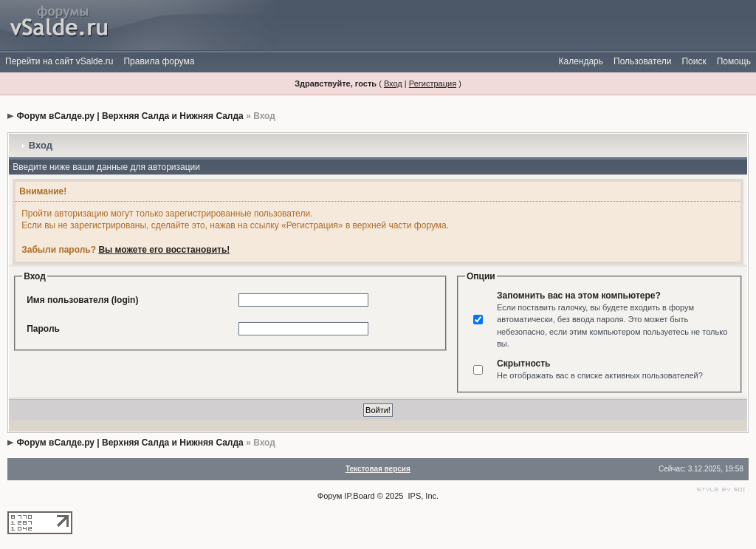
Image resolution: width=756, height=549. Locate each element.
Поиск (694, 61)
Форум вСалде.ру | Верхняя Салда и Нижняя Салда (130, 116)
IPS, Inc (423, 496)
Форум (330, 496)
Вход (393, 83)
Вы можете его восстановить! (164, 250)
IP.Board (359, 496)
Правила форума (159, 61)
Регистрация (433, 83)
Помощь (734, 61)
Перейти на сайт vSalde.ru (59, 61)
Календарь (581, 61)
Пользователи (642, 61)
